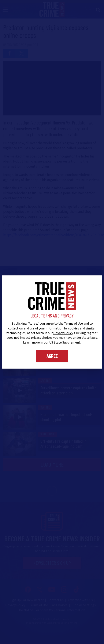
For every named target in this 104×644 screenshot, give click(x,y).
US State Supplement (65, 342)
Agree (52, 356)
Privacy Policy (63, 333)
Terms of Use (73, 324)
